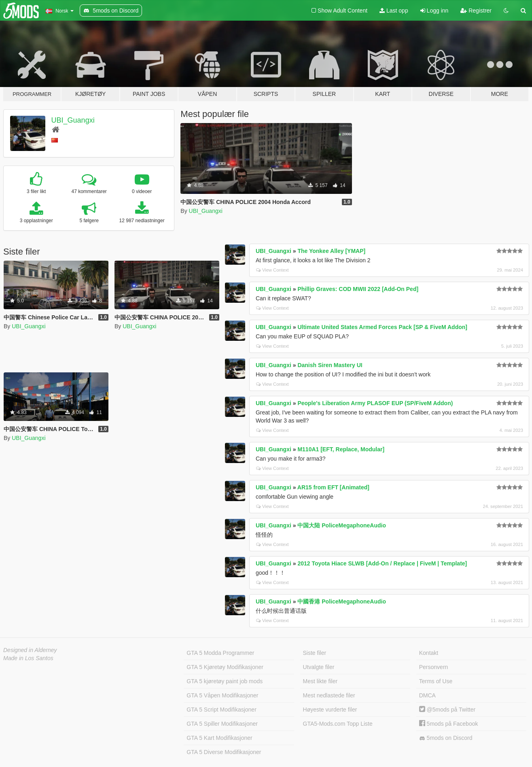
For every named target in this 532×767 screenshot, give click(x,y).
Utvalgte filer (319, 667)
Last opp (394, 11)
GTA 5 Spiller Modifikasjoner (222, 724)
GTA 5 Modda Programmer (220, 653)
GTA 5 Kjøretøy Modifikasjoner (225, 667)
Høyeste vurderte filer (330, 710)
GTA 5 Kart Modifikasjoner (219, 738)
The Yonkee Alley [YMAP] (331, 251)
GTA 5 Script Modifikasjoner (221, 710)
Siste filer (315, 653)
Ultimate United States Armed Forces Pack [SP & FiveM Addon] (382, 327)
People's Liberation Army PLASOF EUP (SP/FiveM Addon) (375, 403)
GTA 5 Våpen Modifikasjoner (222, 695)
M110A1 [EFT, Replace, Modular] (341, 449)
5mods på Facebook (449, 724)
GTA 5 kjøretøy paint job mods (225, 681)
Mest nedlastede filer (329, 695)
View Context (272, 270)
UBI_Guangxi (73, 120)
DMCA (427, 695)
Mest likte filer (320, 681)
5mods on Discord (446, 738)
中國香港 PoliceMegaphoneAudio (342, 601)
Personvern (434, 667)
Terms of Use (436, 681)
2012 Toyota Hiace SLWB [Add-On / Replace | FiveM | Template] (382, 563)
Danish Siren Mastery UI (330, 365)
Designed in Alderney (30, 650)
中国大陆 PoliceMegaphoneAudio (342, 525)
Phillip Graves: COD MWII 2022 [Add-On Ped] (358, 289)
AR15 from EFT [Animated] (333, 487)
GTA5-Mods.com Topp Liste (338, 724)
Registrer (476, 11)
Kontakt (429, 653)
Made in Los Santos (28, 658)
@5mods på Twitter (447, 710)
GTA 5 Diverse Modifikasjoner (224, 752)
